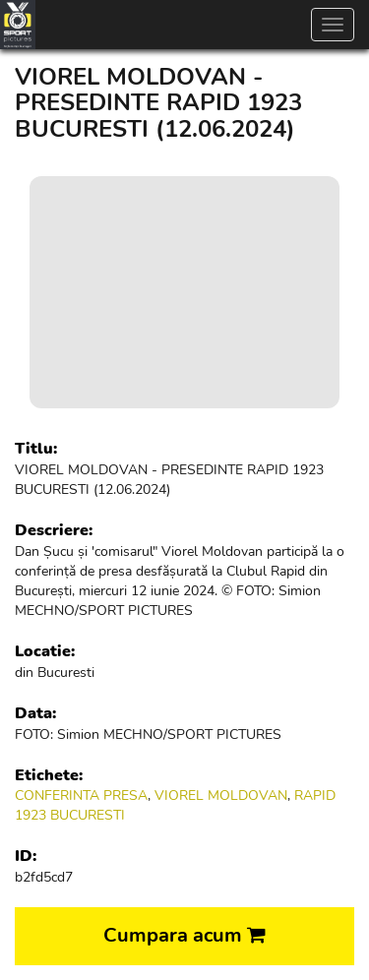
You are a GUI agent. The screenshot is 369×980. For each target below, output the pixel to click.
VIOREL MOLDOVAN (221, 796)
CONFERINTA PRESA (81, 796)
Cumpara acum (184, 935)
